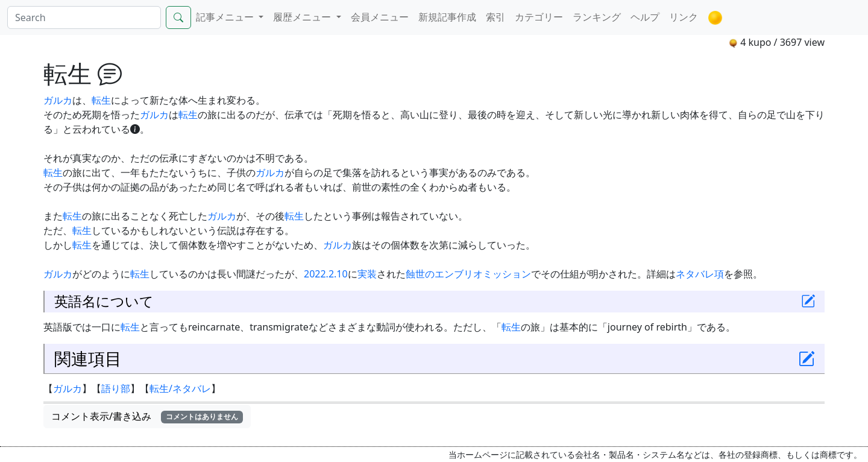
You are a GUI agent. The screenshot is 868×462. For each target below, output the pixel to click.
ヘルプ (645, 17)
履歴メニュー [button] (303, 17)
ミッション (507, 274)
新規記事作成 (447, 17)
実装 (367, 274)
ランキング (597, 17)
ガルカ (58, 100)
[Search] (84, 17)
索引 (495, 17)
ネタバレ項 (700, 274)
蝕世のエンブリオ (444, 274)
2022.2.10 (326, 274)
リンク (684, 17)
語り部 (116, 388)
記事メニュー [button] (226, 17)
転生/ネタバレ (180, 388)
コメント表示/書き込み (147, 416)
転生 (101, 100)
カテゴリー (539, 17)
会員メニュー (380, 17)
